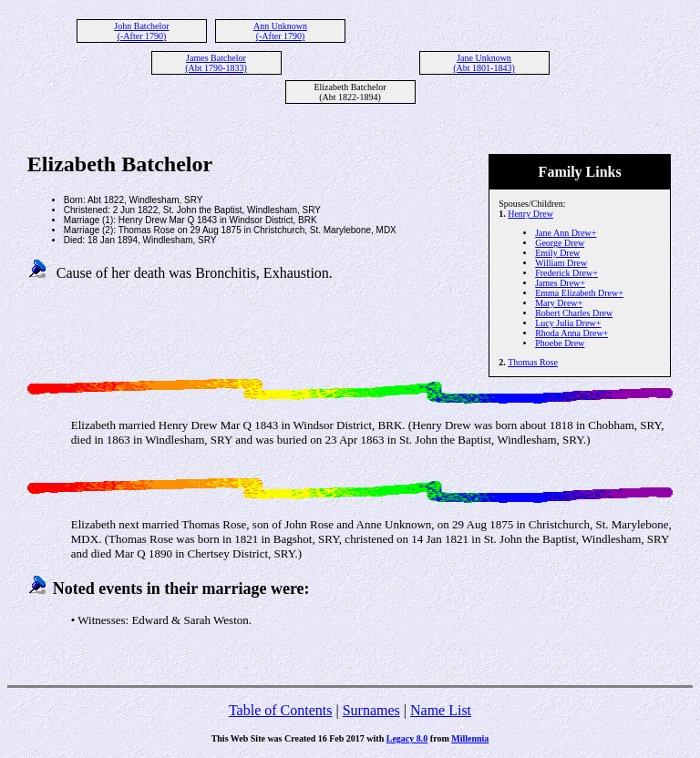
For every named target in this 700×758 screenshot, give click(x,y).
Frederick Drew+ (566, 273)
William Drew (561, 263)
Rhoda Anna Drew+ (571, 333)
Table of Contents (281, 710)
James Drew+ (560, 283)
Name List (441, 710)
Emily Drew (557, 253)
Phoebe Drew (560, 343)
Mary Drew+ (559, 303)
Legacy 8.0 (407, 738)
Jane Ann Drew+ (566, 233)
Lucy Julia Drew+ (568, 323)
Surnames (371, 710)
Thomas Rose (533, 362)
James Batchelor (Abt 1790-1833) (216, 63)
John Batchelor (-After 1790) (141, 31)
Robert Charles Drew (574, 313)
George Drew (560, 243)
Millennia (470, 738)
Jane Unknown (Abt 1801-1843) (484, 63)
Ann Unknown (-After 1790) (280, 31)
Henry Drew (530, 214)
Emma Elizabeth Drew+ (579, 293)
